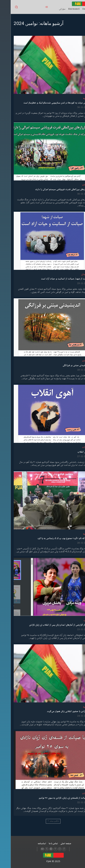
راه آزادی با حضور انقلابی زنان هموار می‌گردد (57, 711)
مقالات (75, 185)
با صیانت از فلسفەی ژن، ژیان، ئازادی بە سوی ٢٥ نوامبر (53, 798)
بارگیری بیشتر (42, 821)
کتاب (75, 620)
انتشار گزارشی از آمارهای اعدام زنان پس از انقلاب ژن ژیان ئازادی (48, 625)
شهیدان (74, 274)
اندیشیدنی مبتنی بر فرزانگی (65, 365)
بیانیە (75, 98)
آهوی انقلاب (73, 452)
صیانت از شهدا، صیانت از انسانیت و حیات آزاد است (54, 279)
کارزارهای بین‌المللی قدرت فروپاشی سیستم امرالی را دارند (51, 190)
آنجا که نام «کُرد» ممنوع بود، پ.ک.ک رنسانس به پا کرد (53, 538)
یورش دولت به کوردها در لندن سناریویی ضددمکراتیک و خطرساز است (46, 103)
